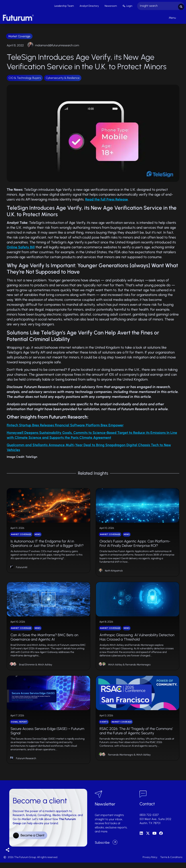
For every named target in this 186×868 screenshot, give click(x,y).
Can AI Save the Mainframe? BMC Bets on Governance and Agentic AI (44, 640)
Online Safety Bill (21, 246)
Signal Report (19, 727)
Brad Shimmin (27, 668)
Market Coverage (19, 35)
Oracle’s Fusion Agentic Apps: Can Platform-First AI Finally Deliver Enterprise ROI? (135, 544)
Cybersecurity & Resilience (63, 77)
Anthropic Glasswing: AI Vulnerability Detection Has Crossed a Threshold (137, 640)
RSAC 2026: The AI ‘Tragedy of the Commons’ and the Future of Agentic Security (136, 736)
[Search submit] (181, 6)
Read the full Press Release (107, 199)
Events (104, 727)
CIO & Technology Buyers (25, 77)
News (38, 535)
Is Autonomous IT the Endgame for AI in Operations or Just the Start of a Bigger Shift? (47, 544)
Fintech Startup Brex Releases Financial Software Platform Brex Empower (65, 424)
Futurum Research (26, 763)
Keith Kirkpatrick (114, 572)
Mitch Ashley (45, 668)
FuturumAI (22, 568)
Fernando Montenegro (138, 668)
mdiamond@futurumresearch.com (57, 44)
